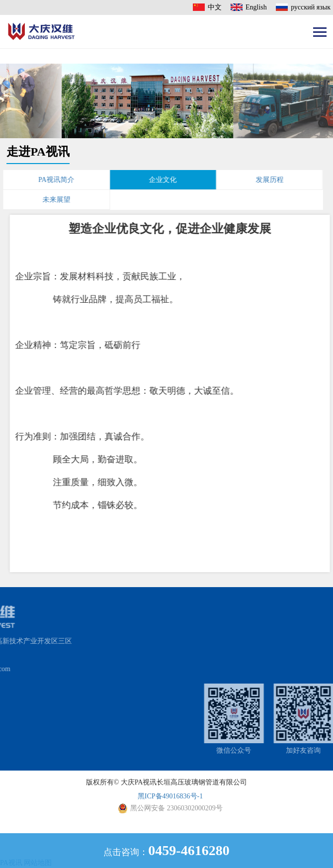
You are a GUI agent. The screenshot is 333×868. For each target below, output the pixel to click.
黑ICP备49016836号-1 (170, 796)
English (256, 7)
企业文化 (152, 180)
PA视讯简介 (45, 180)
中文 (215, 7)
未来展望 (45, 200)
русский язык (311, 7)
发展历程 (258, 180)
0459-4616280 (189, 850)
